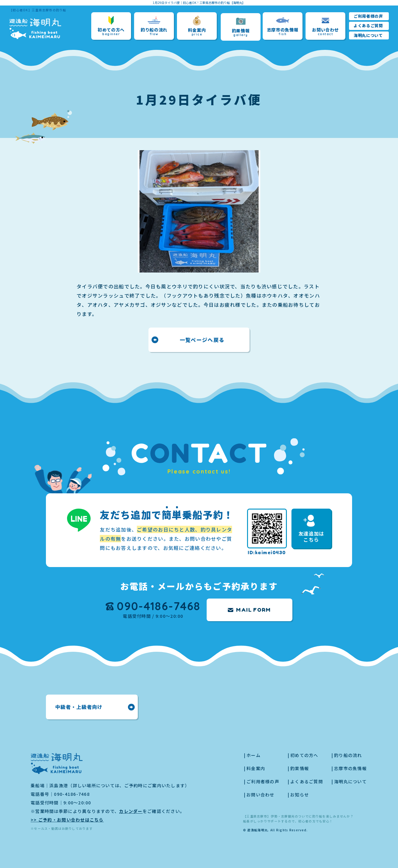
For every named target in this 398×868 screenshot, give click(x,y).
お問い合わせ (325, 26)
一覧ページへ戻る (202, 340)
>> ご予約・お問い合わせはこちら (67, 820)
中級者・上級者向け (79, 707)
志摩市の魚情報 (283, 26)
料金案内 (197, 26)
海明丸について (368, 35)
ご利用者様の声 (368, 16)
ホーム (253, 755)
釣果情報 (241, 27)
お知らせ (300, 795)
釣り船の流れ (154, 26)
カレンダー (131, 811)
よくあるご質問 (368, 26)
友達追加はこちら (311, 529)
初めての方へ (111, 26)
